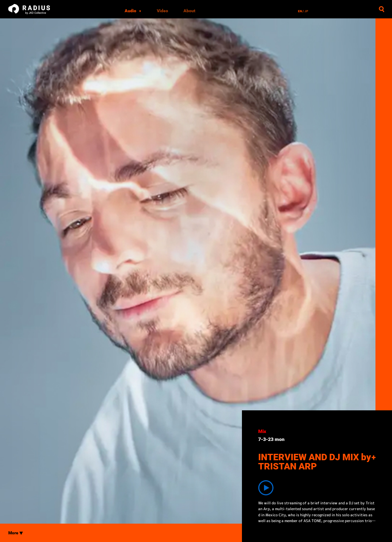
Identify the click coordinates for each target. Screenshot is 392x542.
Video (162, 11)
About (189, 11)
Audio (133, 11)
